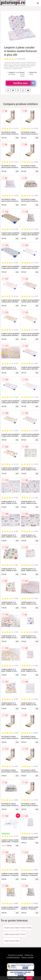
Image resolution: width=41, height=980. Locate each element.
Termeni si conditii (16, 955)
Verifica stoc (24, 83)
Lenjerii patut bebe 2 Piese (15, 934)
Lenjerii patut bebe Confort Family (18, 928)
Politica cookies (27, 958)
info (17, 138)
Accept (29, 978)
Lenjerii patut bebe (12, 941)
